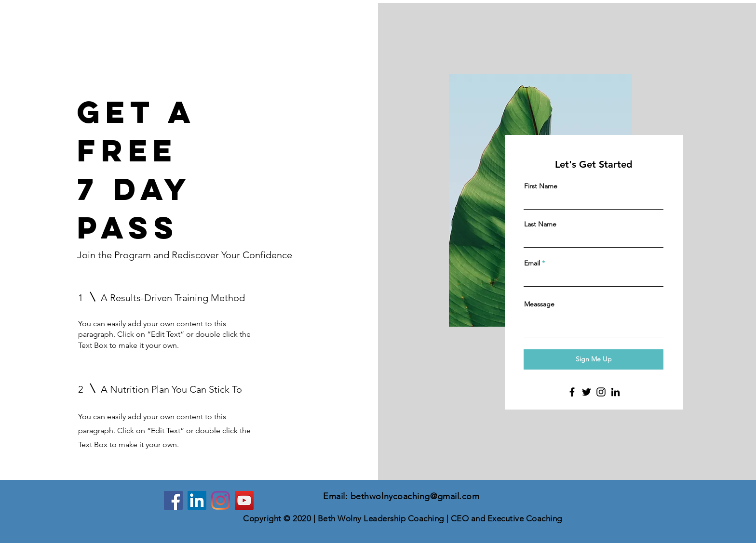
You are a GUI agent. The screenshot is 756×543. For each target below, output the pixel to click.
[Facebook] (572, 392)
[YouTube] (244, 500)
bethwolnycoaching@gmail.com (415, 496)
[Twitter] (587, 392)
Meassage (539, 304)
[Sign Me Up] (594, 359)
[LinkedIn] (615, 392)
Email (532, 263)
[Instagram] (601, 392)
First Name (541, 186)
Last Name (540, 224)
